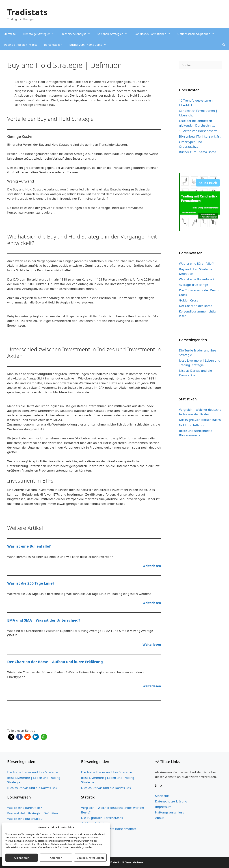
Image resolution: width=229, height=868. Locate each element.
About (159, 818)
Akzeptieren (22, 858)
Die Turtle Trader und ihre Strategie (33, 772)
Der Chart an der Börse (196, 306)
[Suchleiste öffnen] (224, 45)
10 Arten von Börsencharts (198, 131)
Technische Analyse (78, 34)
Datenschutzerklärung (171, 801)
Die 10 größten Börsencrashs (200, 420)
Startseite (10, 34)
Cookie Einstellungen (90, 858)
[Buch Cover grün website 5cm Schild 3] (200, 230)
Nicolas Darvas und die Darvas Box (32, 788)
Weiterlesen (152, 566)
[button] (11, 737)
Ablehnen (56, 858)
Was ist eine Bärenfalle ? (196, 263)
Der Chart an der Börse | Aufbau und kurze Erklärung (55, 662)
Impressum (163, 807)
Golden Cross (189, 300)
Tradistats (27, 12)
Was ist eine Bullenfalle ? (197, 279)
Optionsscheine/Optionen (197, 34)
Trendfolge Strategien (41, 34)
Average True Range (194, 285)
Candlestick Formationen (154, 34)
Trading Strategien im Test (20, 45)
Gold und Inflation (192, 425)
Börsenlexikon (53, 45)
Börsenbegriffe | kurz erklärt (200, 136)
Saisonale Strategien (114, 34)
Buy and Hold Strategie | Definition (33, 813)
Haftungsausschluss (170, 812)
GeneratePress (134, 862)
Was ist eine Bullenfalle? (29, 546)
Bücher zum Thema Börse (89, 45)
